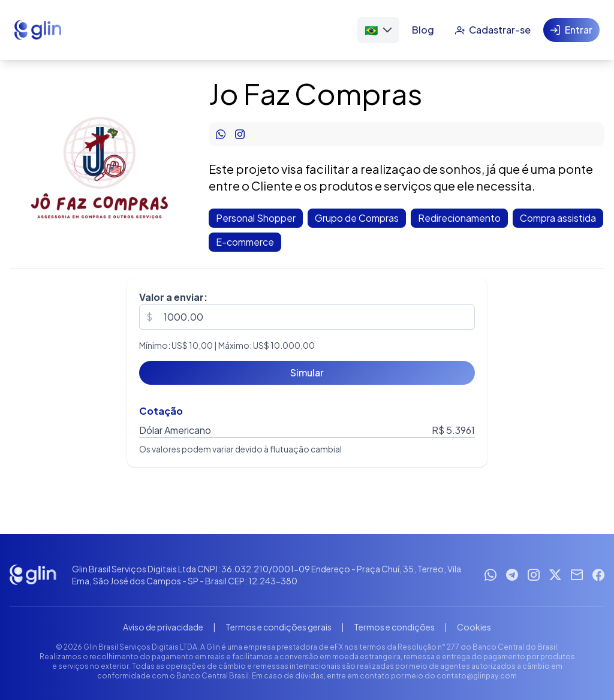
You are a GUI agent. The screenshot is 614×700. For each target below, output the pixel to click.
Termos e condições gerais (279, 627)
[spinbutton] (307, 317)
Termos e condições (394, 627)
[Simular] (307, 373)
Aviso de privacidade (163, 627)
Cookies (474, 627)
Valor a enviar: (173, 297)
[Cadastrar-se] (493, 30)
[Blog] (423, 30)
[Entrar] (571, 30)
